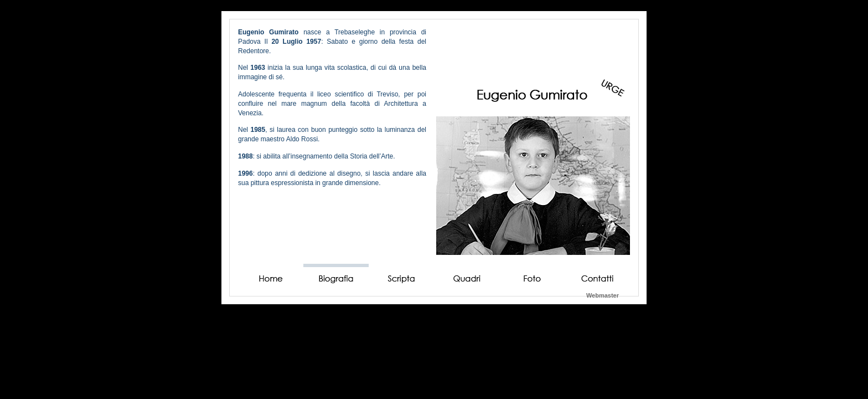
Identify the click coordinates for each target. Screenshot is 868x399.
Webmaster (603, 295)
